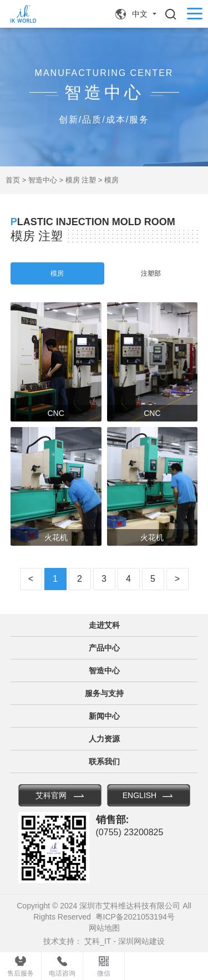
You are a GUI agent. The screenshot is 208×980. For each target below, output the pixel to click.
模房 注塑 (81, 180)
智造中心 (43, 180)
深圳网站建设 (141, 941)
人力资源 (104, 739)
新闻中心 (104, 716)
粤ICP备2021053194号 (135, 917)
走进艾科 (104, 625)
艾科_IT (98, 941)
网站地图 (104, 928)
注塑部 (151, 273)
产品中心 (104, 648)
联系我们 (104, 761)
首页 (13, 180)
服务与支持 (104, 693)
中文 (140, 14)
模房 (111, 180)
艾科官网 (51, 795)
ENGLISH (139, 795)
